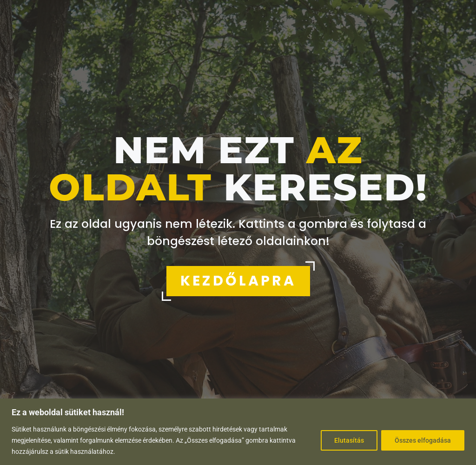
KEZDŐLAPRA (238, 281)
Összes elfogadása (423, 440)
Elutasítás (349, 440)
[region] (238, 432)
